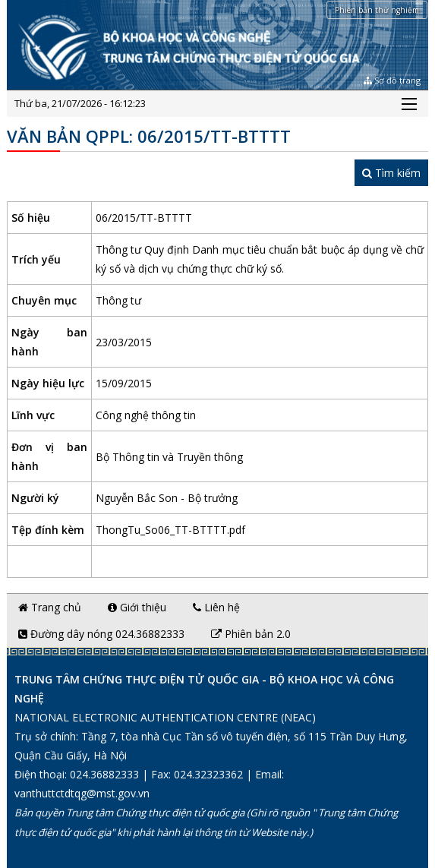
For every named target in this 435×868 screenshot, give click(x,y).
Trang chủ (50, 607)
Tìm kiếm (391, 173)
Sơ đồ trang (392, 80)
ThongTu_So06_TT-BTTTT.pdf (170, 530)
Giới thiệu (137, 607)
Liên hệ (216, 607)
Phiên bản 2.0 (251, 634)
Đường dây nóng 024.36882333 (101, 634)
